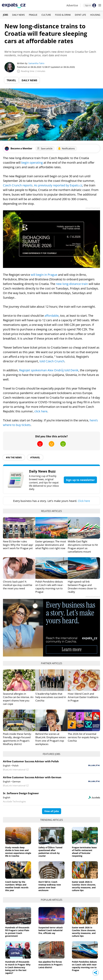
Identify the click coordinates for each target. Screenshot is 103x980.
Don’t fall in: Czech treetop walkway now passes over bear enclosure (50, 886)
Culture (46, 15)
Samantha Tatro (36, 63)
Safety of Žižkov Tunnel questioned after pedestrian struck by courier (50, 852)
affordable (52, 316)
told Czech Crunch (52, 361)
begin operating (32, 163)
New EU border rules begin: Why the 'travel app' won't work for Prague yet (18, 545)
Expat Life (80, 15)
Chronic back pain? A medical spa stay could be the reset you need (18, 585)
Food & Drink (63, 15)
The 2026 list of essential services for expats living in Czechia (83, 737)
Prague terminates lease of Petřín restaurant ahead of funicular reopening (84, 852)
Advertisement (93, 208)
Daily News (18, 15)
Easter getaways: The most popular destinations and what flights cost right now (51, 545)
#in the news (14, 457)
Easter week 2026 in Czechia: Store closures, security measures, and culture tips (84, 886)
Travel (11, 80)
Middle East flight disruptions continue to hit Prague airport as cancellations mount (83, 546)
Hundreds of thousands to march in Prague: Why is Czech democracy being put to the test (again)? (18, 967)
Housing (95, 15)
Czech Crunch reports (18, 185)
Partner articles (52, 663)
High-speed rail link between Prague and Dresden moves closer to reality (82, 587)
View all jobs (52, 811)
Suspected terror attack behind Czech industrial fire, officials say (51, 930)
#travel (35, 457)
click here (41, 411)
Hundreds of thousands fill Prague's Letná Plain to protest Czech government (17, 932)
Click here (84, 501)
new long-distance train (72, 284)
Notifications (66, 148)
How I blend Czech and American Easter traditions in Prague (83, 697)
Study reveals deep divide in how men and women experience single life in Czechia (18, 852)
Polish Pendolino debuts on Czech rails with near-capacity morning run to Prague (49, 587)
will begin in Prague (44, 275)
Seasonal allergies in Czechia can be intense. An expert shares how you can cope (18, 699)
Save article (45, 148)
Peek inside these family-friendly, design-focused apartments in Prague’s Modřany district (17, 739)
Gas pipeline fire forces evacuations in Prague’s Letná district (50, 965)
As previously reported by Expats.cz (58, 185)
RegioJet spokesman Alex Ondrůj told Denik (49, 370)
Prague (33, 15)
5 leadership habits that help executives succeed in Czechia (51, 697)
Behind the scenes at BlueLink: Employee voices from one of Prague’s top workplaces (51, 739)
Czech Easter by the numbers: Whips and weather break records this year (17, 886)
